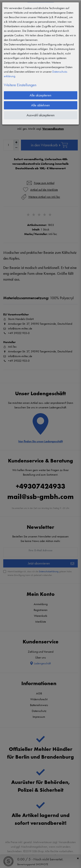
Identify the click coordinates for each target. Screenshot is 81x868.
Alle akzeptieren (40, 95)
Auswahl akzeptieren (41, 115)
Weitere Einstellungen (20, 85)
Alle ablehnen (40, 105)
